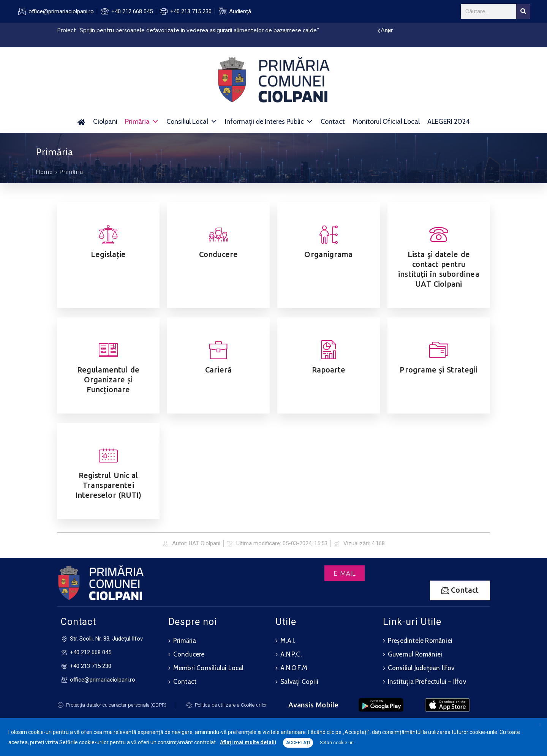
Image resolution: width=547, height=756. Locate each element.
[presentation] (379, 31)
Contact (333, 122)
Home (44, 172)
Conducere (189, 654)
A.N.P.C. (291, 654)
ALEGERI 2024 (449, 122)
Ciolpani (105, 122)
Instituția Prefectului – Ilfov (427, 682)
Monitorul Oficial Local (386, 122)
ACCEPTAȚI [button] (298, 743)
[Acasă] (81, 122)
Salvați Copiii (299, 682)
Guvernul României (415, 654)
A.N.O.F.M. (294, 668)
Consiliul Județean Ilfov (421, 668)
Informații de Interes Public (269, 122)
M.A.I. (288, 641)
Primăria (142, 122)
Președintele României (420, 641)
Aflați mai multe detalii (248, 742)
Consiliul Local (192, 122)
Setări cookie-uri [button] (337, 743)
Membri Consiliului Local (209, 668)
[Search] (523, 11)
